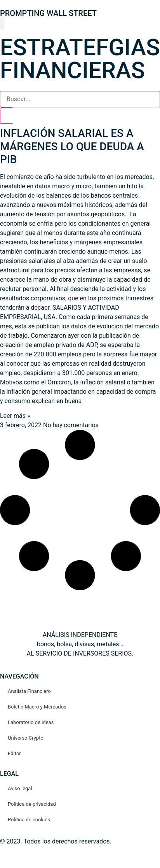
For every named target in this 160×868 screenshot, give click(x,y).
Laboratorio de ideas (31, 722)
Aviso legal (20, 788)
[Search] (7, 116)
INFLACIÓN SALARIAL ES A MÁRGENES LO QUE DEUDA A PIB (72, 146)
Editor (14, 753)
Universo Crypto (26, 738)
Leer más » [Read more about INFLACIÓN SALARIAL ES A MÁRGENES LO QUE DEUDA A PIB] (15, 416)
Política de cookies (29, 820)
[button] (2, 24)
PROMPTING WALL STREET (48, 13)
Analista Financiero (29, 691)
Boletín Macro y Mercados (37, 707)
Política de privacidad (32, 804)
